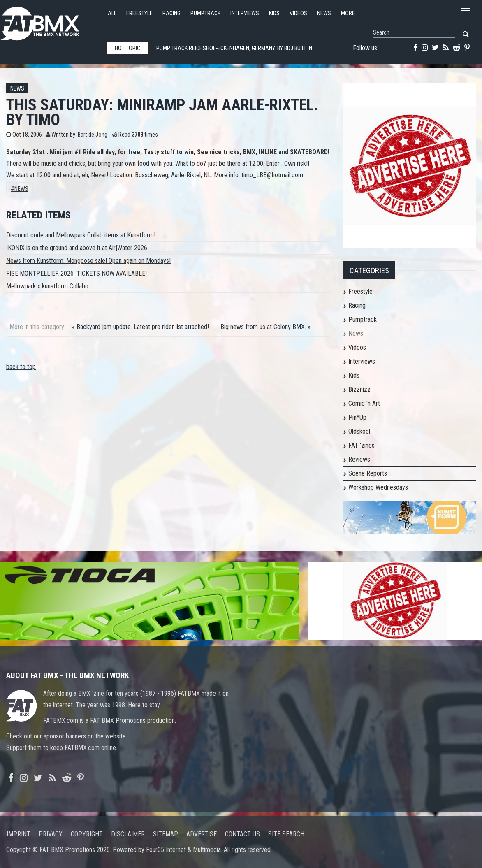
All (112, 13)
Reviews (359, 459)
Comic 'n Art (364, 403)
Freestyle (139, 13)
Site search (286, 834)
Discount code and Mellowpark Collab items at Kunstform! (81, 235)
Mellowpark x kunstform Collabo (47, 286)
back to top (21, 367)
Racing (171, 13)
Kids (274, 13)
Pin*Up (357, 417)
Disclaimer (128, 834)
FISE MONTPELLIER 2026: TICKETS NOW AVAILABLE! (76, 273)
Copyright (87, 834)
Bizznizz (359, 389)
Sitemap (166, 834)
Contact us (242, 834)
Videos (298, 13)
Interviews (245, 13)
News (324, 13)
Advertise (202, 834)
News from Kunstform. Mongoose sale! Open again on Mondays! (88, 261)
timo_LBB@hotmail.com (272, 175)
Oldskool (359, 431)
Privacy (51, 834)
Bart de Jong (93, 135)
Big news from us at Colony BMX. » (265, 327)
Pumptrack (205, 13)
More (348, 13)
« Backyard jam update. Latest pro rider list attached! (141, 327)
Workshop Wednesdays (378, 487)
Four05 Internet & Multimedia (183, 850)
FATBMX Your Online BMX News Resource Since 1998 (49, 21)
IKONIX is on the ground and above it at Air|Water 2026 (77, 248)
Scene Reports (368, 473)
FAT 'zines (361, 445)
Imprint (19, 834)
